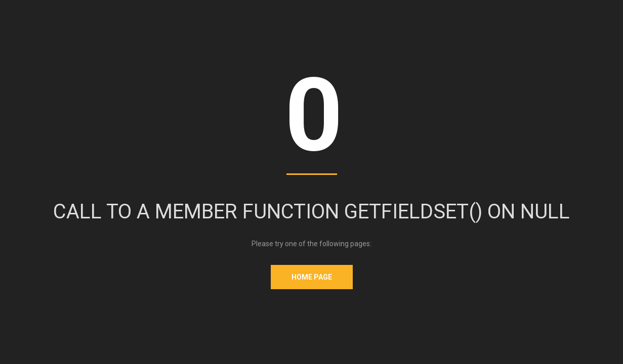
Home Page (312, 277)
